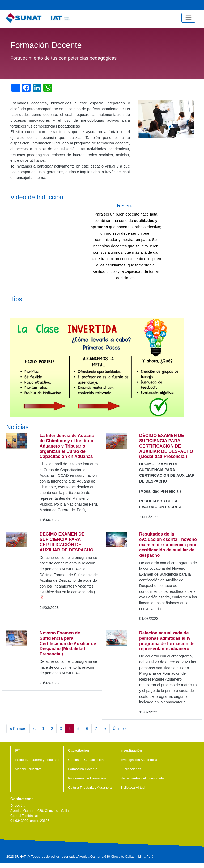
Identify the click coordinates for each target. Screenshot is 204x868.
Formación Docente (83, 769)
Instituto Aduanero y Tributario (37, 760)
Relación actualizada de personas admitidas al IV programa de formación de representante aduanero (167, 641)
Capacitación (78, 751)
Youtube (182, 5)
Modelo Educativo (28, 769)
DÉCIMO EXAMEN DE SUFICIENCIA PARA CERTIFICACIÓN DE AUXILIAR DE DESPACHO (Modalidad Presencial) (166, 446)
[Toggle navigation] (188, 18)
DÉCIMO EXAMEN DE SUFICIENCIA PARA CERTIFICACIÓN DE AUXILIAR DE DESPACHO (67, 542)
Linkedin (30, 833)
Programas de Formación (87, 778)
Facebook (191, 5)
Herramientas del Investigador (143, 778)
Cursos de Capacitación (86, 760)
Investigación (131, 751)
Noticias (165, 5)
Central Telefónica (199, 5)
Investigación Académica (139, 760)
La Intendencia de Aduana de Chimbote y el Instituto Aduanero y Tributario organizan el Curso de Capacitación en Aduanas (67, 446)
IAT (17, 751)
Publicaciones (131, 769)
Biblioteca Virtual (133, 788)
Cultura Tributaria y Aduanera (90, 788)
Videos (174, 5)
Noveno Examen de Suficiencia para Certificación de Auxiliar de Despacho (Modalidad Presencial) (68, 644)
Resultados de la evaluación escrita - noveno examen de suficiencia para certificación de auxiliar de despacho (168, 545)
